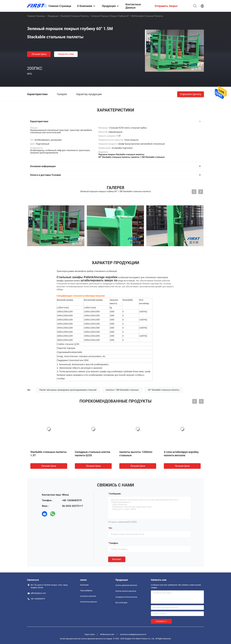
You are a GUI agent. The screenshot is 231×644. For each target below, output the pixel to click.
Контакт (117, 559)
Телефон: (114, 543)
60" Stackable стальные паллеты (164, 390)
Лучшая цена (39, 54)
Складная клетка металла (126, 597)
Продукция (53, 16)
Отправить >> (161, 621)
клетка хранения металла (126, 585)
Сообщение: (115, 494)
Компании (84, 585)
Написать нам (66, 54)
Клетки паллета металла (126, 591)
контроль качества (88, 596)
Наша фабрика (86, 591)
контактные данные (88, 602)
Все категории (121, 603)
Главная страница (36, 16)
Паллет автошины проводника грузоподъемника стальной (68, 390)
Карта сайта (90, 634)
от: (111, 528)
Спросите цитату (191, 94)
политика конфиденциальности (133, 634)
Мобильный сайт (107, 634)
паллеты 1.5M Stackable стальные (122, 390)
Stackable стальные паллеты (75, 16)
